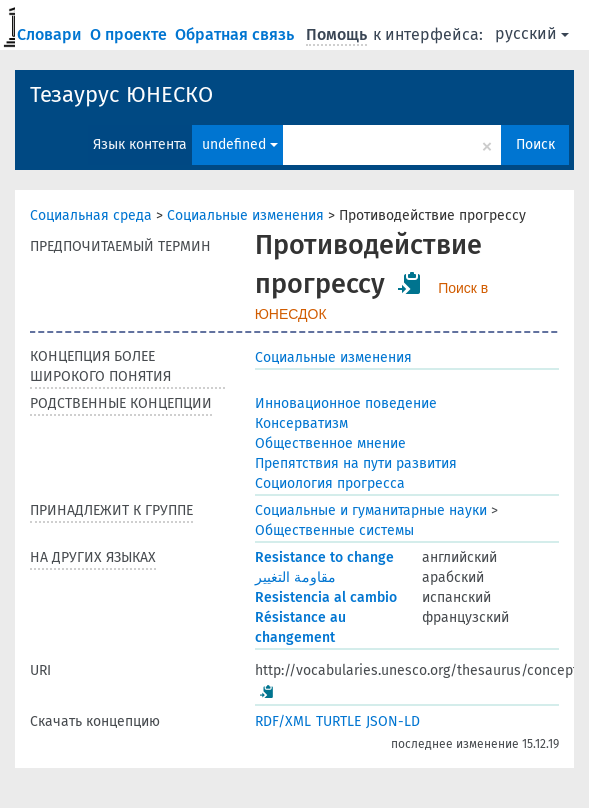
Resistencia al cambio (326, 597)
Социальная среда (91, 215)
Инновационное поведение (346, 403)
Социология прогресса (330, 483)
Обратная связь (236, 34)
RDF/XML (283, 721)
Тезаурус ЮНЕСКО (121, 94)
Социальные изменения (245, 215)
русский (532, 33)
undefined (240, 144)
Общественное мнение (330, 443)
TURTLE (338, 721)
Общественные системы (334, 530)
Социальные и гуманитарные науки (371, 510)
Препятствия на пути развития (356, 463)
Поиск (535, 144)
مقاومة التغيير (295, 577)
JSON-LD (393, 721)
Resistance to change (324, 557)
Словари (51, 34)
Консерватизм (301, 423)
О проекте (130, 34)
